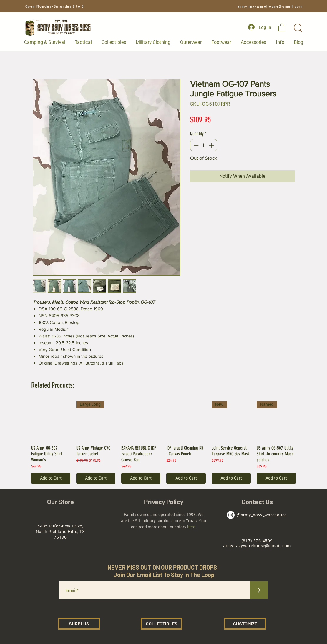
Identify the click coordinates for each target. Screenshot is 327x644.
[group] (164, 442)
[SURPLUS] (79, 624)
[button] (282, 27)
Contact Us (257, 502)
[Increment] (212, 145)
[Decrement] (195, 145)
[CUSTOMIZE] (245, 624)
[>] (259, 590)
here (191, 527)
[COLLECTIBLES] (162, 624)
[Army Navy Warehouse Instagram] (231, 515)
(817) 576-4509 (257, 541)
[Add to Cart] (51, 479)
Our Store (60, 502)
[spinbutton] (204, 145)
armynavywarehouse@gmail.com (270, 6)
